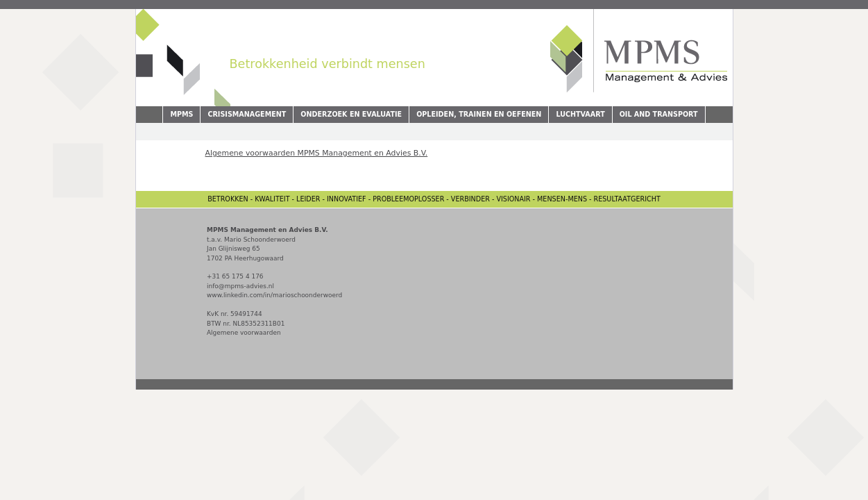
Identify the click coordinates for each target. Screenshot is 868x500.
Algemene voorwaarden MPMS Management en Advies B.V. (317, 153)
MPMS (181, 114)
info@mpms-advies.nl (240, 286)
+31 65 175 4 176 (235, 276)
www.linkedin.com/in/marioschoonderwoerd (274, 295)
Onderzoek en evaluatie (351, 114)
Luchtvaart (580, 114)
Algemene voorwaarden (244, 333)
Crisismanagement (247, 114)
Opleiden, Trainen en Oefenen (479, 114)
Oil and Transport (659, 114)
